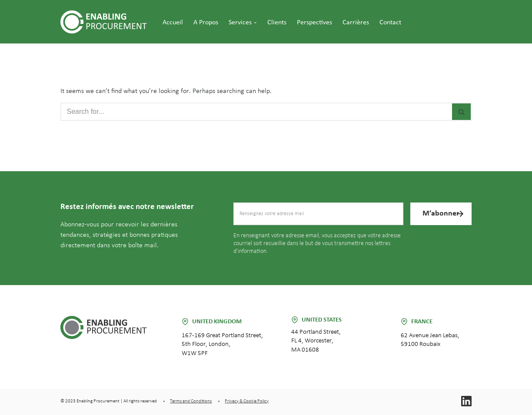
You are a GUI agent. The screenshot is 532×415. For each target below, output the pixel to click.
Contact (390, 23)
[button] (255, 23)
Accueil (173, 23)
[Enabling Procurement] (106, 22)
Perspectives (314, 23)
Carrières (356, 23)
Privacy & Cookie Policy (247, 401)
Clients (277, 23)
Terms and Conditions (191, 401)
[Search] (256, 112)
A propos (206, 23)
